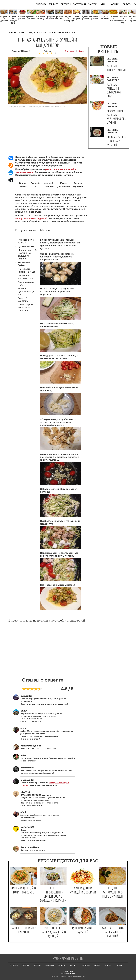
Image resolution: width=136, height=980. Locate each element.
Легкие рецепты (77, 18)
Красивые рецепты (95, 18)
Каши (104, 4)
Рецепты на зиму (41, 18)
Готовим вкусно (68, 959)
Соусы (108, 965)
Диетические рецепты (86, 18)
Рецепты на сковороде (68, 19)
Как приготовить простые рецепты (21, 4)
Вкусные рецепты (105, 18)
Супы (120, 965)
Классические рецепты (22, 18)
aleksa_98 (25, 51)
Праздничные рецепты (50, 18)
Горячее (53, 4)
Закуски (93, 4)
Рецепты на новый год (123, 20)
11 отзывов (69, 51)
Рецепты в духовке (4, 19)
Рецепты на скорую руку (13, 20)
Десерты (66, 4)
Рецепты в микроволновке (132, 19)
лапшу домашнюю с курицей (31, 218)
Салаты (127, 4)
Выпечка (41, 4)
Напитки (115, 4)
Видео (82, 51)
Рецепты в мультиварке (114, 19)
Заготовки (79, 4)
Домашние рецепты (32, 18)
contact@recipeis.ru (68, 974)
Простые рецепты (59, 18)
